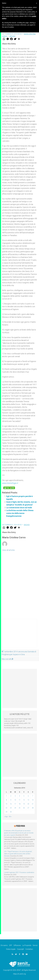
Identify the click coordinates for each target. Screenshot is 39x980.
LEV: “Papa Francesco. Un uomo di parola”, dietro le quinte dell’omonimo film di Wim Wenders (18, 854)
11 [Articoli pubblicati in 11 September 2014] (20, 800)
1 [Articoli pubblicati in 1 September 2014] (6, 796)
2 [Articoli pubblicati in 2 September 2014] (11, 796)
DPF (11, 945)
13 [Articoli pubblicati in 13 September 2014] (28, 800)
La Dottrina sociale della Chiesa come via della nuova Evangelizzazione (20, 513)
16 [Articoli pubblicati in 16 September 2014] (11, 804)
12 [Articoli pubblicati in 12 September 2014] (24, 800)
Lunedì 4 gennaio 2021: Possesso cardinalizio (19, 872)
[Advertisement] (19, 635)
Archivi (12, 36)
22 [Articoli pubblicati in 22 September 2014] (6, 808)
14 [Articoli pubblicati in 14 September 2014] (33, 800)
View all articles (8, 550)
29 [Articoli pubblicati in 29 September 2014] (6, 812)
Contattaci (29, 949)
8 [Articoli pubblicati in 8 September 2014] (6, 800)
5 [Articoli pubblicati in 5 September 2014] (24, 796)
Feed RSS (20, 826)
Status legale (11, 949)
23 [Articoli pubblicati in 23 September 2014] (11, 808)
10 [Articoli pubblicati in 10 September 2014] (15, 800)
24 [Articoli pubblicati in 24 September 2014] (15, 808)
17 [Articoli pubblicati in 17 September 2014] (15, 804)
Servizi (35, 945)
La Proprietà (27, 945)
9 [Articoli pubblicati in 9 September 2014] (11, 800)
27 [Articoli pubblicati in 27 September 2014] (28, 808)
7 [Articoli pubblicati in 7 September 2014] (33, 796)
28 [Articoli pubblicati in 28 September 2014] (33, 808)
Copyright (20, 949)
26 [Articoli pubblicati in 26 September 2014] (24, 808)
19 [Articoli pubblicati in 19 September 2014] (24, 804)
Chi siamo (4, 945)
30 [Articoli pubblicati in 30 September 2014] (11, 812)
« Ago (6, 817)
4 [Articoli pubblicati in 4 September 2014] (20, 796)
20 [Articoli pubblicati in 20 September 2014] (28, 804)
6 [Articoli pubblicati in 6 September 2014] (28, 796)
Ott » (10, 817)
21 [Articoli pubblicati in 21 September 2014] (33, 804)
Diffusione (17, 945)
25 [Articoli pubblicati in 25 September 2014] (20, 808)
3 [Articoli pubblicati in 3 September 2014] (15, 796)
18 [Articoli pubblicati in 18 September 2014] (20, 804)
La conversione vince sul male (19, 508)
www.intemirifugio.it (10, 483)
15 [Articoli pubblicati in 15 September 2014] (6, 804)
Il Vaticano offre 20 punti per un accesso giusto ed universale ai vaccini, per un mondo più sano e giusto (19, 833)
